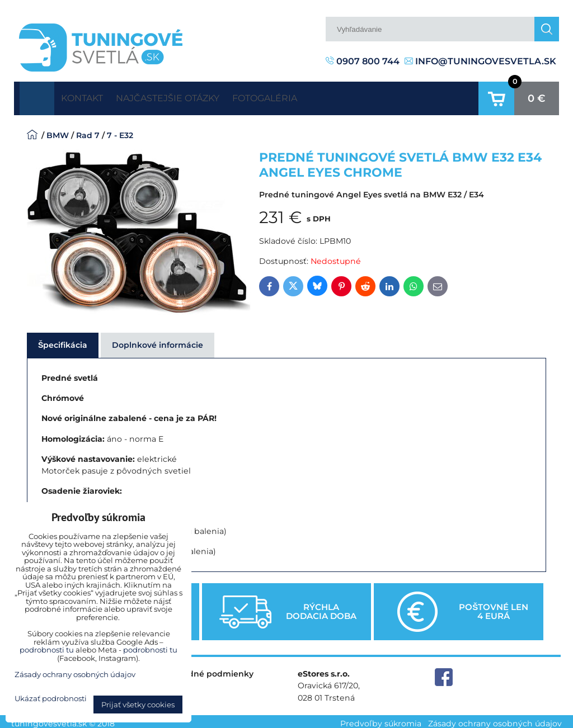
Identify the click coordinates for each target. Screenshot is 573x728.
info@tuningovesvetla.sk (480, 61)
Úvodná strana (37, 96)
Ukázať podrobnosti (51, 699)
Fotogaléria (308, 96)
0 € (537, 96)
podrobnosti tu (47, 650)
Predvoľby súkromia (381, 719)
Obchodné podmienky (207, 670)
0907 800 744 (363, 61)
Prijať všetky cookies (138, 705)
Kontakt (90, 96)
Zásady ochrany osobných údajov (495, 719)
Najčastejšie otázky (193, 96)
